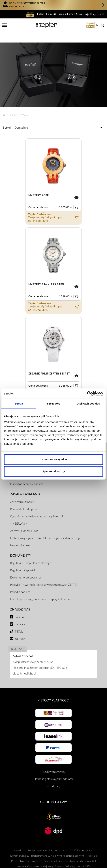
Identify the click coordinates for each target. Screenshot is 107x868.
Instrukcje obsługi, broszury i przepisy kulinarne (40, 589)
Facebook (21, 607)
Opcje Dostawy (54, 792)
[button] (102, 5)
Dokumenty (21, 545)
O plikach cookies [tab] (88, 404)
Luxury (13, 105)
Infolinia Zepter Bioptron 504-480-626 (43, 657)
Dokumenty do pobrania (25, 567)
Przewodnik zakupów (23, 499)
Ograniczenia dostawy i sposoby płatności (37, 506)
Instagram (21, 614)
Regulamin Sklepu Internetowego (31, 553)
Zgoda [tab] (19, 404)
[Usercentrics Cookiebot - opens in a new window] (87, 393)
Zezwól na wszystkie (54, 459)
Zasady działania (25, 484)
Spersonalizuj (54, 471)
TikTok (19, 621)
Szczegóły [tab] (53, 404)
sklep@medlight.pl (24, 663)
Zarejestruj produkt (22, 492)
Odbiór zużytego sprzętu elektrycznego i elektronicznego (46, 528)
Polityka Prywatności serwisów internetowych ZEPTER (44, 575)
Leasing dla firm (20, 535)
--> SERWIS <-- (20, 513)
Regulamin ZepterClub (24, 560)
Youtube (20, 628)
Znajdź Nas (20, 599)
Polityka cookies (20, 582)
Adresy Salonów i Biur (24, 520)
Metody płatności (54, 690)
